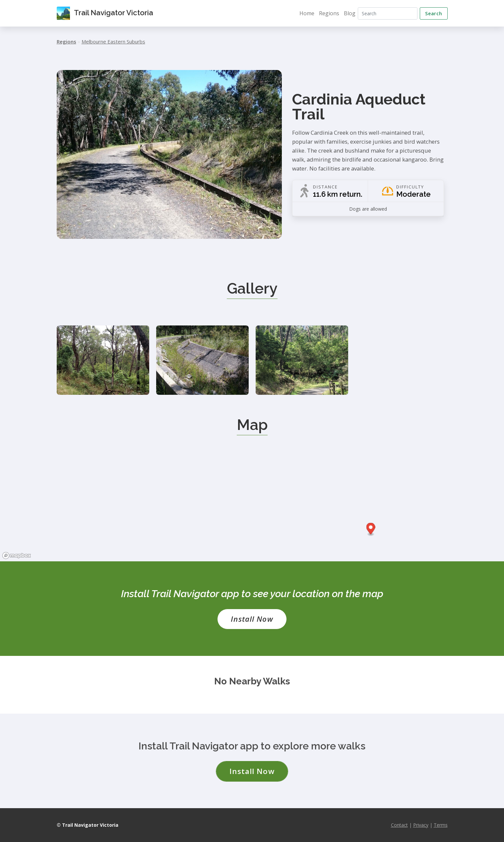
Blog (350, 13)
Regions (329, 13)
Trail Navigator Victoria (105, 13)
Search (434, 13)
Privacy (421, 825)
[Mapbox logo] (17, 556)
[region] (252, 512)
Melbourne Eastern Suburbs (113, 41)
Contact (399, 825)
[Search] (388, 13)
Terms (441, 825)
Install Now (252, 619)
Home (307, 13)
